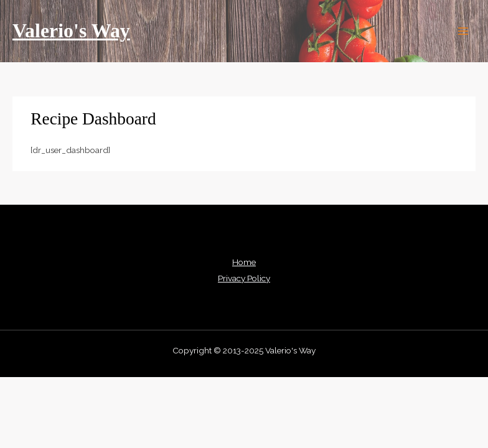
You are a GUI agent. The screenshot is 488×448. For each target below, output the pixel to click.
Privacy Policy (244, 278)
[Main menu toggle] (463, 31)
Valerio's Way (71, 31)
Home (244, 262)
